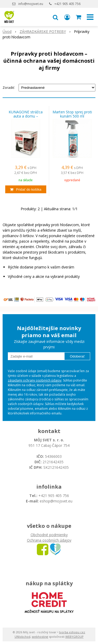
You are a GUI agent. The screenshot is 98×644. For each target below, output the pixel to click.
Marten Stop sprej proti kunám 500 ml (72, 114)
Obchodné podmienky (49, 535)
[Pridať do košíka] (26, 189)
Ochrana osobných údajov (49, 540)
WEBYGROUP (74, 637)
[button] (55, 17)
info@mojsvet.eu (31, 4)
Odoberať (77, 356)
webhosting (40, 637)
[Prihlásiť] (67, 17)
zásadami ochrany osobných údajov (35, 380)
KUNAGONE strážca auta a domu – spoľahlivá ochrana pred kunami (26, 116)
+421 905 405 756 (67, 4)
